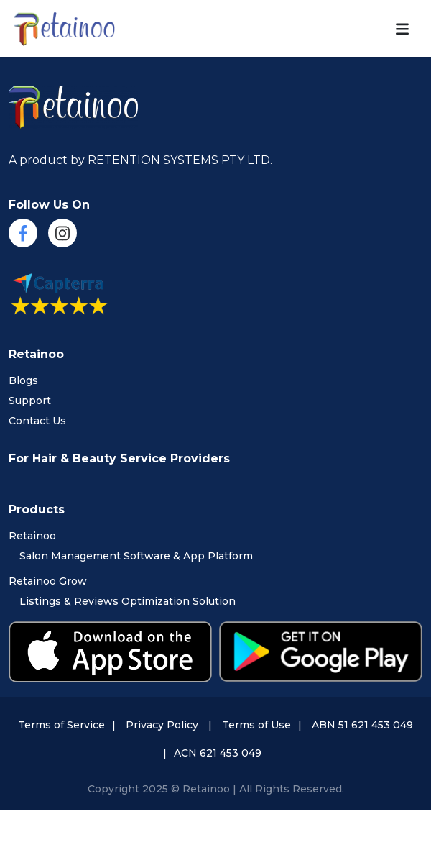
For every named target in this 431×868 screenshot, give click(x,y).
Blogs (23, 380)
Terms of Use (256, 725)
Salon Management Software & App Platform (136, 556)
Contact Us (37, 421)
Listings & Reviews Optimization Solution (128, 601)
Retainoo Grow (48, 581)
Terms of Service (61, 725)
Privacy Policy (162, 725)
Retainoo (32, 536)
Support (30, 401)
